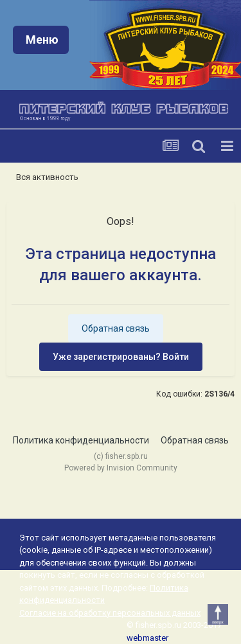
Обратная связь (116, 328)
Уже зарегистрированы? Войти (121, 357)
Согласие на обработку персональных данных (110, 613)
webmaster (147, 638)
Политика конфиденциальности (81, 440)
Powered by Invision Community (121, 468)
